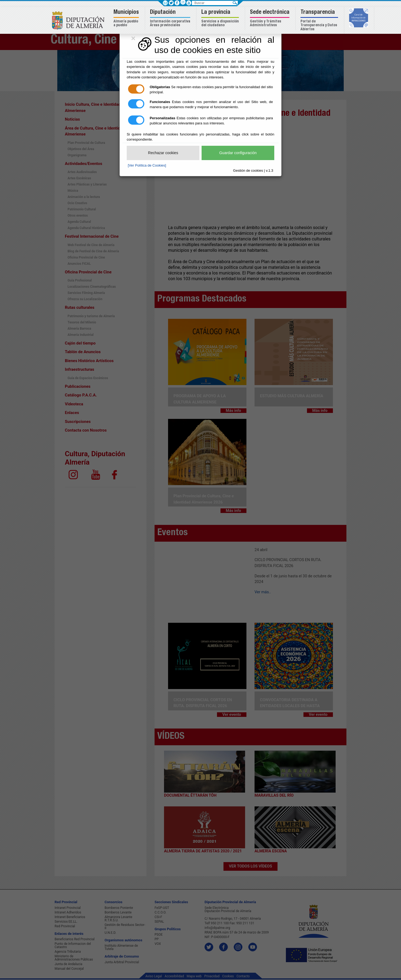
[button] (127, 19)
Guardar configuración (238, 153)
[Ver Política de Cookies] (147, 165)
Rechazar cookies (163, 153)
